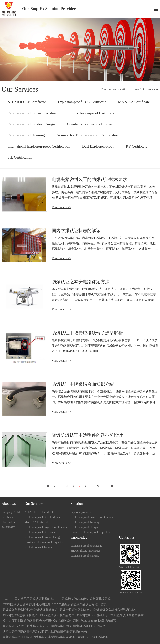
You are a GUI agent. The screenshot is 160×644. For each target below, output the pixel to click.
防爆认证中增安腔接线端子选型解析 (87, 333)
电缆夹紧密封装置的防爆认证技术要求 (89, 179)
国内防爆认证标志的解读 (76, 231)
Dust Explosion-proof (98, 146)
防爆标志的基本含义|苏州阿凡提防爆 (86, 599)
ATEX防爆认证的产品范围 (57, 615)
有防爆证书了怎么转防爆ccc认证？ (26, 626)
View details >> (61, 207)
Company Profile (11, 512)
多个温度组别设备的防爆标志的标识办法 (30, 621)
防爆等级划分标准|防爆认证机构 (115, 610)
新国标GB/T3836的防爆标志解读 (95, 621)
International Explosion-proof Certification (39, 146)
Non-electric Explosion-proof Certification (88, 135)
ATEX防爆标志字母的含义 (20, 615)
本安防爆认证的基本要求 (127, 615)
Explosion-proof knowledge (86, 546)
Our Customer (10, 522)
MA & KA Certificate (134, 102)
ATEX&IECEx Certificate (27, 102)
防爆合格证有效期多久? (75, 610)
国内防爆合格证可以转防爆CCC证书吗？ (78, 626)
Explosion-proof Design (84, 527)
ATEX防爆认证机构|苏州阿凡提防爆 (26, 604)
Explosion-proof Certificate (94, 113)
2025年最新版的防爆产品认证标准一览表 (79, 604)
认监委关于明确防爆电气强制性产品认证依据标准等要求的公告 (45, 632)
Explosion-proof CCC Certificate (82, 102)
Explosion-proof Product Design (31, 124)
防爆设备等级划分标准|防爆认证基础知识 (30, 610)
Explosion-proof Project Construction (35, 113)
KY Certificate (136, 146)
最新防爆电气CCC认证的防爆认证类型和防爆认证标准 (39, 637)
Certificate (8, 517)
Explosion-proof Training (26, 135)
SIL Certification (20, 157)
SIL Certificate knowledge (85, 551)
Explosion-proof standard (85, 556)
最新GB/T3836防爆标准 (93, 637)
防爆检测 (65, 621)
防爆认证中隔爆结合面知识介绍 (83, 384)
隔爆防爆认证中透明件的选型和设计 (87, 435)
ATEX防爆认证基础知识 (92, 615)
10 (105, 486)
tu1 (58, 599)
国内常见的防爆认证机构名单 (34, 599)
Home (135, 89)
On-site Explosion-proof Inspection (93, 124)
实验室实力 (9, 527)
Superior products (81, 512)
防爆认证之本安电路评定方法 (81, 282)
